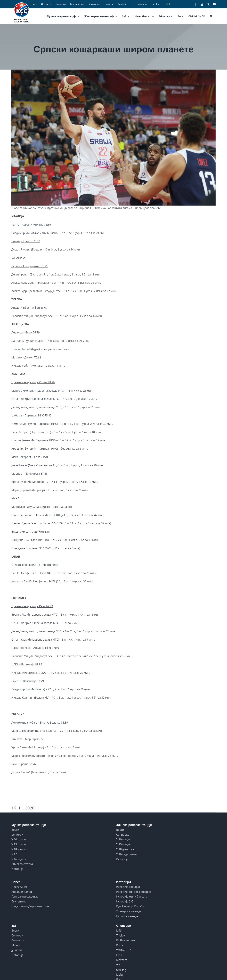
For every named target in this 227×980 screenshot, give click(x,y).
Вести (15, 830)
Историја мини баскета (132, 897)
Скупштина (19, 901)
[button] (211, 16)
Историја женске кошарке (133, 892)
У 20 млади (19, 839)
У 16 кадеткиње (126, 854)
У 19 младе (123, 844)
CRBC (120, 955)
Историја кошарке (128, 887)
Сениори (17, 835)
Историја (17, 869)
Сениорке (123, 835)
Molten (121, 975)
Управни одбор (22, 892)
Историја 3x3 (125, 901)
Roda (120, 945)
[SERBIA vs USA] (113, 138)
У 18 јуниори (20, 849)
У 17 (14, 854)
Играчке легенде (127, 916)
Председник (19, 887)
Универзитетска (22, 864)
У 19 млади (19, 844)
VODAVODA (124, 950)
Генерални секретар (25, 897)
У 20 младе (123, 839)
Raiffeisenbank (126, 940)
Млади (16, 945)
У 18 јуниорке (125, 849)
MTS (119, 931)
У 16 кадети (19, 859)
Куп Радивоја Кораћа (130, 906)
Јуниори (17, 950)
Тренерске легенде (129, 911)
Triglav (120, 935)
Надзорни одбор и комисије (30, 906)
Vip (118, 965)
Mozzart (121, 960)
